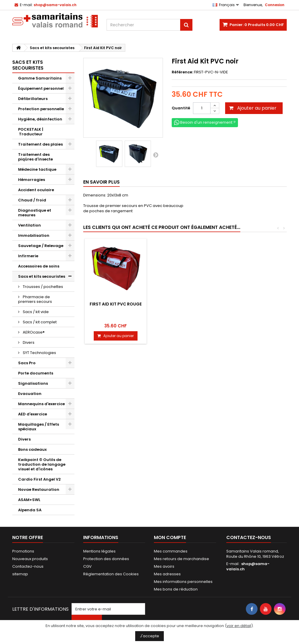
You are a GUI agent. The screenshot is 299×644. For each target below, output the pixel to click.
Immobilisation (34, 235)
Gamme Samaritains (40, 78)
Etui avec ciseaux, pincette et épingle (180, 306)
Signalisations (33, 383)
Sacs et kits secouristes (42, 276)
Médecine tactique (37, 169)
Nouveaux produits (30, 559)
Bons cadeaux (32, 449)
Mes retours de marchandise (181, 559)
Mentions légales (99, 551)
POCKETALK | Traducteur (31, 132)
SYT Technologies (39, 353)
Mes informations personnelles (183, 582)
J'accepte (149, 636)
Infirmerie (28, 256)
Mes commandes (171, 551)
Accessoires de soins (39, 266)
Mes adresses (167, 574)
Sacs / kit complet (39, 322)
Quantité (181, 108)
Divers (28, 342)
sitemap (20, 574)
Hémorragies (32, 180)
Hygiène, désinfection (40, 119)
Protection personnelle (41, 109)
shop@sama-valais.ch (248, 566)
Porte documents (36, 373)
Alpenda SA (30, 510)
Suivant (156, 155)
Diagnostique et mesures (35, 213)
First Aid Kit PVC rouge (245, 304)
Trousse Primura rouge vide (115, 306)
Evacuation (30, 394)
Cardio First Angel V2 (39, 479)
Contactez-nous (28, 566)
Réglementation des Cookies (111, 574)
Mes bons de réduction (176, 589)
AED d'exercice (33, 414)
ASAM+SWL (29, 500)
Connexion (275, 5)
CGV (87, 566)
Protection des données (106, 559)
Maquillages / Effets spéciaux (39, 427)
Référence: (182, 72)
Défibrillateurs (33, 99)
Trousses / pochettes (42, 287)
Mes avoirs (164, 566)
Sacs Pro (27, 363)
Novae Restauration (39, 490)
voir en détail (239, 626)
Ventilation (29, 225)
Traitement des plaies (40, 144)
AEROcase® (33, 332)
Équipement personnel (41, 88)
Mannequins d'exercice (41, 404)
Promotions (23, 551)
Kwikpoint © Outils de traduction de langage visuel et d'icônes (42, 464)
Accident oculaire (36, 190)
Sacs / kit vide (35, 312)
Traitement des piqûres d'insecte (35, 157)
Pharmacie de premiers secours (35, 299)
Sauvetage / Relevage (41, 246)
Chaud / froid (32, 200)
